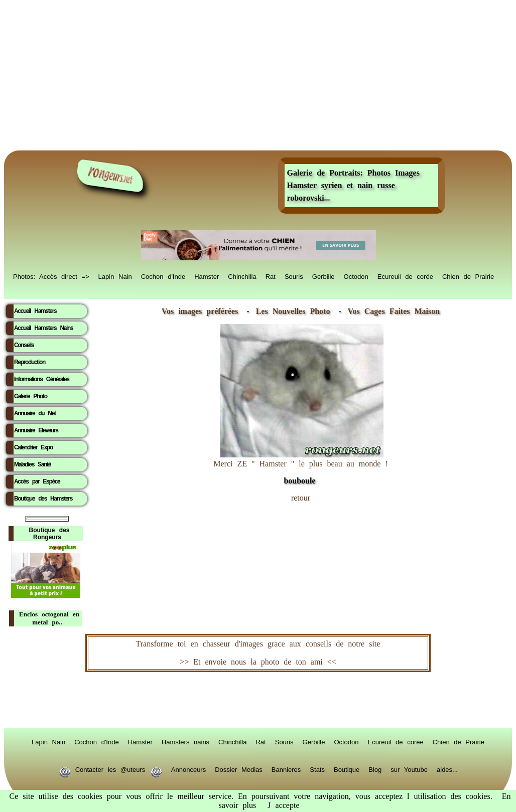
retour (301, 498)
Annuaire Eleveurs (36, 430)
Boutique (347, 769)
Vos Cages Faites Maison (392, 311)
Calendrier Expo (33, 447)
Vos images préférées (200, 311)
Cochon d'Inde (163, 276)
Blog (375, 769)
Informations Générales (42, 379)
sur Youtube (409, 769)
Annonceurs (188, 769)
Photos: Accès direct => (51, 276)
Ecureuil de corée (405, 276)
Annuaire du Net (35, 413)
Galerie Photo (31, 396)
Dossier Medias (239, 769)
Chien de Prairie (468, 276)
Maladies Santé (32, 464)
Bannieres (286, 769)
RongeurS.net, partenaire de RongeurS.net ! (258, 700)
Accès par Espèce (37, 481)
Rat (271, 276)
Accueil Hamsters (35, 311)
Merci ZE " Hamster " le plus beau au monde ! (300, 467)
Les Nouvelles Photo (295, 311)
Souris (294, 276)
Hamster (207, 276)
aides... (447, 769)
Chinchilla (242, 276)
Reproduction (30, 362)
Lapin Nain (115, 276)
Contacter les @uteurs (110, 769)
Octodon (356, 276)
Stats (317, 769)
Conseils (24, 345)
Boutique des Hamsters (43, 499)
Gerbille (324, 276)
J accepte (283, 805)
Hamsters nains (185, 741)
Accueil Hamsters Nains (43, 328)
